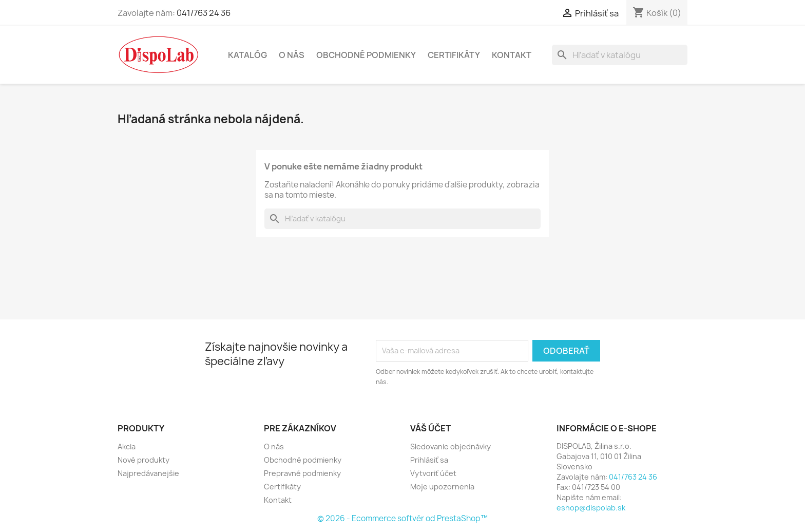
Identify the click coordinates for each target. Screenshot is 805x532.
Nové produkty (143, 460)
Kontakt (512, 55)
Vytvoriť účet (433, 473)
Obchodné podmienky (366, 55)
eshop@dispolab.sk (591, 508)
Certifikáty (454, 55)
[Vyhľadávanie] (620, 55)
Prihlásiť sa (429, 460)
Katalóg (247, 55)
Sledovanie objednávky (451, 446)
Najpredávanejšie (148, 473)
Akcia (127, 446)
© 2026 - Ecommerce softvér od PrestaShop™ (402, 518)
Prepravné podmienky (302, 473)
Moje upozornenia (442, 487)
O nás (292, 55)
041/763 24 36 (204, 13)
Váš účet (430, 428)
